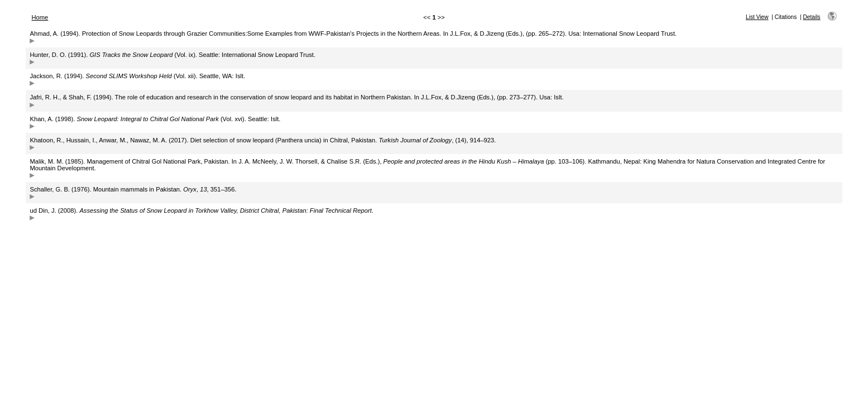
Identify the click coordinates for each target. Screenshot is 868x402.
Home (40, 17)
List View (757, 17)
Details (812, 17)
